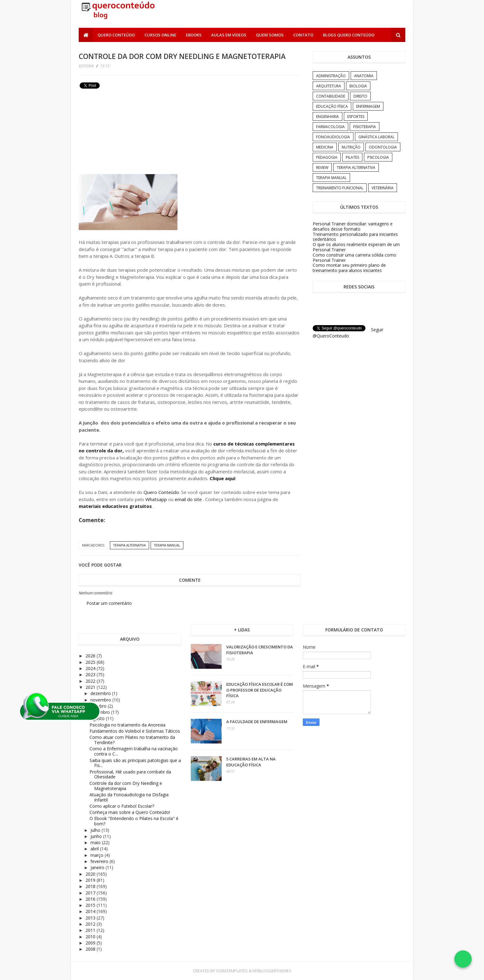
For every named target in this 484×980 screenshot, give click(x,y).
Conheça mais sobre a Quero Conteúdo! (130, 812)
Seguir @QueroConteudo (348, 333)
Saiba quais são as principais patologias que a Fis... (135, 763)
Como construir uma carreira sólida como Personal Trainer (355, 258)
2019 (91, 880)
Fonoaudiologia (333, 137)
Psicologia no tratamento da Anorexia (127, 725)
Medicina (325, 147)
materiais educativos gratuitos (116, 506)
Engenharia (328, 117)
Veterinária (383, 188)
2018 (91, 886)
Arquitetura (329, 86)
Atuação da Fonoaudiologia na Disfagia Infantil (129, 797)
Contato (303, 35)
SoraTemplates (232, 971)
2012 (91, 924)
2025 (91, 662)
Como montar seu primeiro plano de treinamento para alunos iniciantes (349, 268)
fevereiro (100, 861)
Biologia (358, 86)
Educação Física (332, 106)
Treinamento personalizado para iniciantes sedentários (355, 237)
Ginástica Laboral (376, 137)
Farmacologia (330, 127)
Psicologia (378, 157)
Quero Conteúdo (116, 35)
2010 (91, 937)
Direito (360, 96)
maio (96, 842)
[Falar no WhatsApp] (463, 959)
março (98, 855)
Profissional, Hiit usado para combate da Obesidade (130, 774)
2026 (91, 656)
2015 (91, 905)
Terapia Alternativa (129, 545)
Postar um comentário (109, 603)
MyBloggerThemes (272, 971)
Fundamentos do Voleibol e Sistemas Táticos (135, 731)
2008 (91, 949)
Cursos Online (160, 35)
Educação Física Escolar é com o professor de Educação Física (260, 690)
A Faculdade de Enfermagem (257, 722)
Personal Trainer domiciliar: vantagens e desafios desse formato (353, 226)
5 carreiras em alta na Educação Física (251, 762)
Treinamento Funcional (340, 188)
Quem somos (270, 35)
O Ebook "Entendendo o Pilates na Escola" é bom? (134, 821)
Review (322, 168)
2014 (91, 911)
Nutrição (351, 147)
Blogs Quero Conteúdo (349, 35)
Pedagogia (327, 157)
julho (96, 830)
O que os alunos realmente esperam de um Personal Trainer (356, 247)
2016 (91, 899)
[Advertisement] (125, 134)
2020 (91, 874)
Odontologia (383, 147)
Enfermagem (368, 106)
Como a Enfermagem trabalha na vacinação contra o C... (134, 751)
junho (97, 836)
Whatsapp (156, 499)
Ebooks (194, 35)
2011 (91, 930)
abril (95, 849)
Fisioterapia (365, 127)
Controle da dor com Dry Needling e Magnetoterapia (126, 786)
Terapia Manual (167, 545)
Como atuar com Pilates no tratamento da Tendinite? (132, 740)
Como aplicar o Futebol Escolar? (122, 806)
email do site (189, 499)
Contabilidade (331, 96)
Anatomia (364, 76)
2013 (91, 918)
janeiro (98, 867)
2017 (91, 893)
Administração (331, 76)
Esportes (356, 117)
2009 (91, 943)
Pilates (352, 157)
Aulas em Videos (229, 35)
